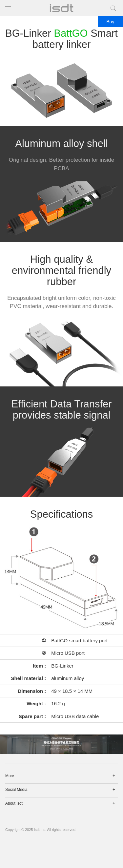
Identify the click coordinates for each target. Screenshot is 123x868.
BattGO (71, 33)
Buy (110, 22)
